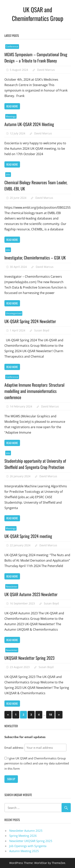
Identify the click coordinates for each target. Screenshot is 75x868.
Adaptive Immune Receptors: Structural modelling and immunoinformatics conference (34, 391)
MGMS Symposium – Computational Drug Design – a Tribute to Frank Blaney (36, 57)
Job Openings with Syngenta (28, 846)
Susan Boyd (42, 330)
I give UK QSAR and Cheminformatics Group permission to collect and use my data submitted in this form (37, 763)
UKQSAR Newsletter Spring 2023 (30, 658)
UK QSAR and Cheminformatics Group (38, 14)
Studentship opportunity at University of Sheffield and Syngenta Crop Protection (35, 464)
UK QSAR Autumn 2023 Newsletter (31, 594)
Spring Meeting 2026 (23, 836)
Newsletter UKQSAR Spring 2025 (31, 841)
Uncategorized (14, 313)
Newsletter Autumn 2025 (26, 831)
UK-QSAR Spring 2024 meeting (28, 536)
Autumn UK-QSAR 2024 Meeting (30, 124)
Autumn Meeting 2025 (24, 851)
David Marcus (46, 70)
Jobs (8, 174)
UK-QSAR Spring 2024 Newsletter (30, 321)
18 (50, 715)
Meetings (11, 116)
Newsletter (12, 587)
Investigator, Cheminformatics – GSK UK (35, 258)
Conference (12, 46)
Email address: (35, 748)
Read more (12, 106)
